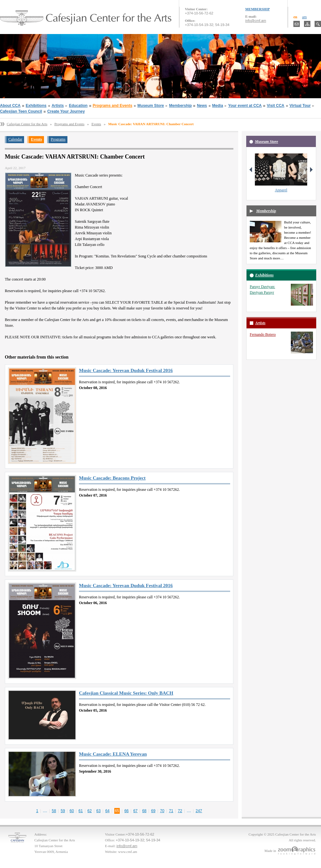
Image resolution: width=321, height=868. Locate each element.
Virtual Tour (300, 106)
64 (107, 811)
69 (153, 811)
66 (126, 811)
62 (89, 811)
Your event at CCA (245, 106)
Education (78, 106)
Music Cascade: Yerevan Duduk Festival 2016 (126, 370)
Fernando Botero (263, 334)
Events (96, 124)
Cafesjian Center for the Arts (27, 124)
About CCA (10, 106)
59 (63, 811)
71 (171, 811)
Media (218, 106)
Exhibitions (36, 106)
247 (199, 811)
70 (162, 811)
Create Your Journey (66, 111)
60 (72, 811)
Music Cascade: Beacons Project (112, 478)
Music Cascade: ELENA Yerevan (113, 754)
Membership (181, 106)
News (202, 106)
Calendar (15, 139)
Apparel (281, 190)
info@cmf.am (256, 21)
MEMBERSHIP (257, 9)
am (304, 17)
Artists (58, 106)
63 (98, 811)
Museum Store (151, 106)
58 (54, 811)
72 (180, 811)
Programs (58, 139)
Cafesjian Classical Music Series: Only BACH (126, 693)
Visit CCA (275, 106)
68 (144, 811)
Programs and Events (113, 106)
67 (135, 811)
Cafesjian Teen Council (21, 111)
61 (81, 811)
